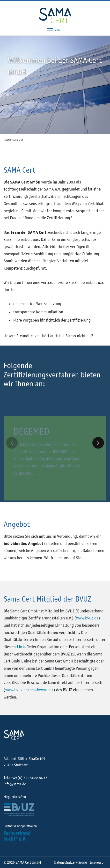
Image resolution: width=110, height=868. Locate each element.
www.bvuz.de (87, 618)
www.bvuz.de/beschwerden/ (29, 690)
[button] (98, 447)
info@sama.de (15, 784)
